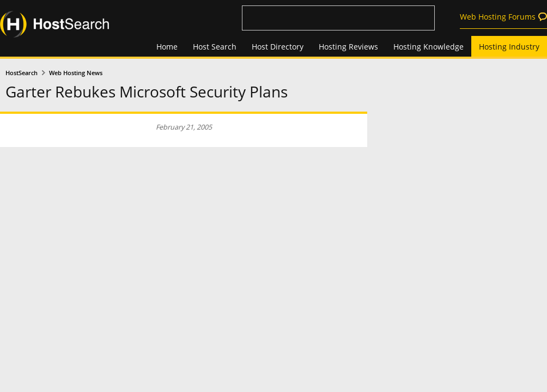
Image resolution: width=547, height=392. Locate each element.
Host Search (215, 47)
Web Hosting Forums (498, 17)
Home (167, 47)
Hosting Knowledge (429, 47)
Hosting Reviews (348, 47)
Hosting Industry (509, 47)
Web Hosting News (76, 73)
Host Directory (278, 47)
